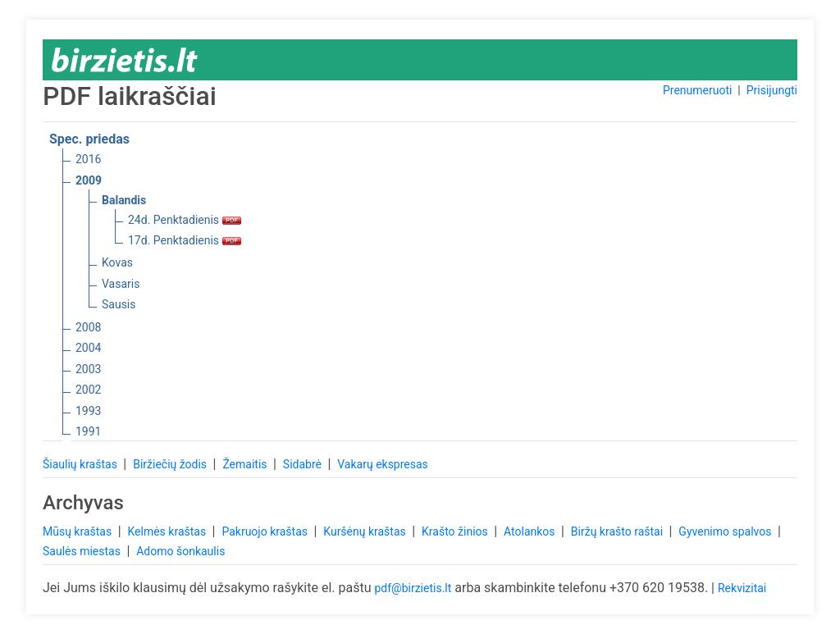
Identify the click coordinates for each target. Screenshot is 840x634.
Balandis (124, 200)
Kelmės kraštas (168, 531)
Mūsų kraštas (79, 531)
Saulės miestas (83, 551)
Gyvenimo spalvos (726, 531)
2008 (88, 327)
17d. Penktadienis (185, 240)
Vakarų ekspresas (383, 464)
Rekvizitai (742, 588)
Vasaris (121, 284)
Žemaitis (246, 464)
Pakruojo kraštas (266, 531)
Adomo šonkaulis (180, 551)
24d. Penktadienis (185, 220)
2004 (88, 348)
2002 (88, 390)
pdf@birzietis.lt (413, 588)
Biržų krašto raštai (619, 531)
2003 (88, 369)
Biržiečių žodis (171, 464)
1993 (88, 411)
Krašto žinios (456, 531)
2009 (89, 180)
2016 (88, 159)
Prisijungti (772, 90)
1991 (88, 431)
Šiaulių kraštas (81, 464)
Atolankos (531, 531)
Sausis (119, 304)
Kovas (117, 262)
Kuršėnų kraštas (366, 531)
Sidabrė (304, 464)
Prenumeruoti (697, 90)
